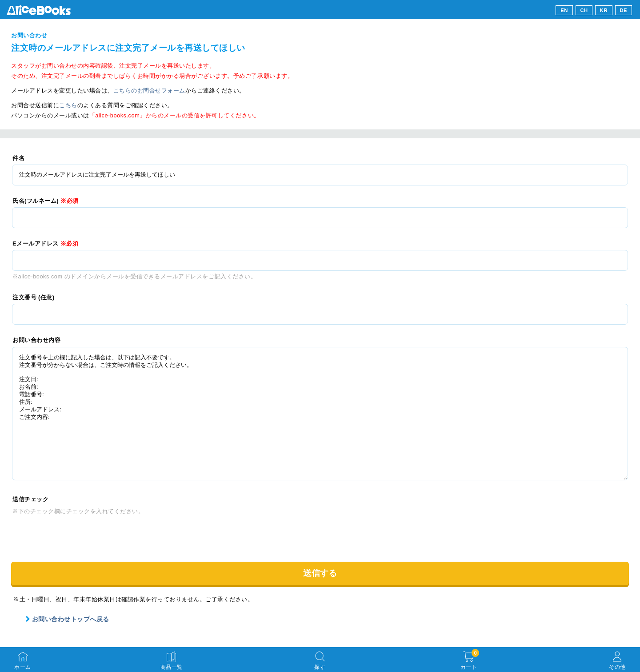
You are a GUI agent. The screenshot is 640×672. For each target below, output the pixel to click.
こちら (68, 105)
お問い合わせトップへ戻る (67, 619)
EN (564, 10)
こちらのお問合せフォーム (149, 91)
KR (604, 10)
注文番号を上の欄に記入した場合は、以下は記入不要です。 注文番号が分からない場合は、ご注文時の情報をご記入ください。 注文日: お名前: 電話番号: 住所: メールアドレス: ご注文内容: (320, 414)
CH (584, 10)
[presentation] (80, 535)
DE (624, 10)
